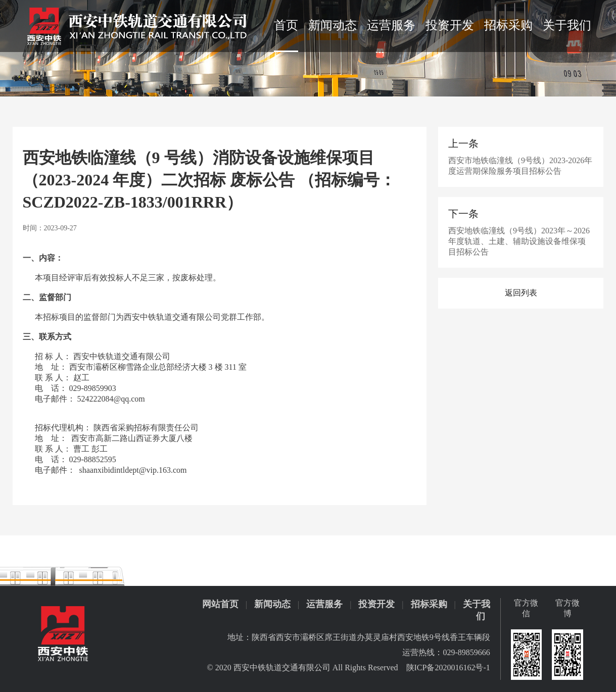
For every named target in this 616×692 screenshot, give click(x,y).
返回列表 (521, 293)
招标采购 (508, 25)
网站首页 (220, 604)
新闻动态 (333, 25)
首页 (286, 25)
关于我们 (567, 25)
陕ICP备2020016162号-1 (448, 668)
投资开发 (450, 25)
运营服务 (391, 25)
